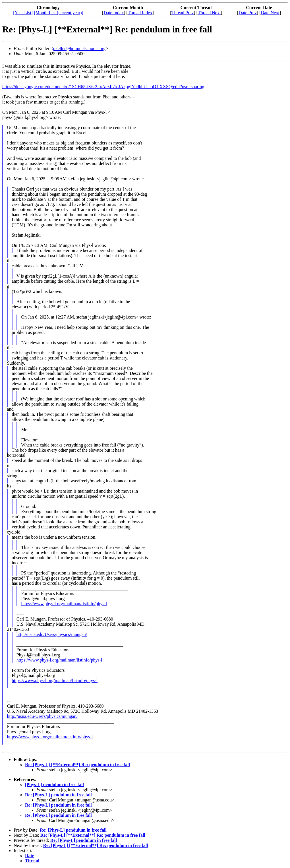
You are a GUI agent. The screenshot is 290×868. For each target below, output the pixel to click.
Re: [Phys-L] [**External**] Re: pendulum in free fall (77, 765)
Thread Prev (183, 13)
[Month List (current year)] (59, 13)
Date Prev (248, 13)
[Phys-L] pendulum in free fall (54, 785)
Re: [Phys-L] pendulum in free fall (58, 795)
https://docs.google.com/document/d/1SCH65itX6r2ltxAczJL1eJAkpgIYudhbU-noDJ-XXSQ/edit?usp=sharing (103, 87)
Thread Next (209, 13)
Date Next (270, 13)
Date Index (114, 13)
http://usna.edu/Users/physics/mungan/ (52, 634)
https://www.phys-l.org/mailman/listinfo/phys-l (64, 604)
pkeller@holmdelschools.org (79, 48)
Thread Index (140, 13)
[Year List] (23, 13)
